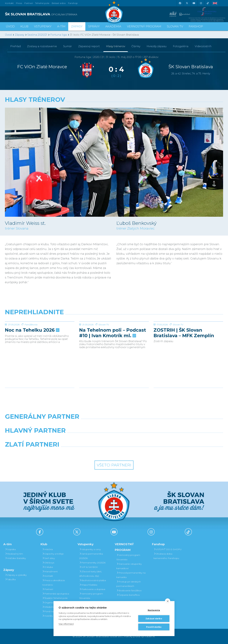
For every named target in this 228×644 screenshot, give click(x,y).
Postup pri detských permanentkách (129, 584)
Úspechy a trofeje (53, 554)
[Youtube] (194, 3)
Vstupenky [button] (43, 26)
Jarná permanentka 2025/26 (91, 556)
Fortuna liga (59, 35)
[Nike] (114, 425)
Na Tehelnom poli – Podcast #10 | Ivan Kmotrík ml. (113, 357)
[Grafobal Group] (142, 452)
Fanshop (73, 3)
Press (19, 3)
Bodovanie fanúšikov (129, 590)
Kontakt (48, 576)
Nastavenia (154, 610)
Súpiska (10, 549)
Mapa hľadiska (88, 585)
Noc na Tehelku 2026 (32, 354)
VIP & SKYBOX (88, 567)
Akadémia (113, 26)
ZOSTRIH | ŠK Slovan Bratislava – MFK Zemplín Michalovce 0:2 (184, 357)
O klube (48, 567)
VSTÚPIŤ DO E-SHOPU (168, 549)
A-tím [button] (61, 26)
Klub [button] (24, 26)
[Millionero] (142, 439)
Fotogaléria (181, 46)
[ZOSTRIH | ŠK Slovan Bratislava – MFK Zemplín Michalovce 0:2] (188, 333)
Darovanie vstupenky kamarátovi (129, 566)
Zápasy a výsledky (16, 575)
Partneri (48, 589)
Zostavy (42, 46)
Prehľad (16, 46)
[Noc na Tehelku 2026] (40, 333)
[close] (168, 601)
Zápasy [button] (77, 26)
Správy (94, 26)
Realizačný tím (14, 554)
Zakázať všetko (154, 619)
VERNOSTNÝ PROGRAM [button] (144, 26)
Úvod (10, 26)
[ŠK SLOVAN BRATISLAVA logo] (58, 14)
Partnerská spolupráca (56, 594)
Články (136, 46)
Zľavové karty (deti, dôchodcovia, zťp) (90, 574)
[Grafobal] (86, 439)
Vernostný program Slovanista (91, 596)
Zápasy (20, 35)
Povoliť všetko (154, 627)
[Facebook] (180, 3)
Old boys (48, 563)
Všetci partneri (114, 465)
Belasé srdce (59, 3)
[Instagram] (201, 3)
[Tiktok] (208, 3)
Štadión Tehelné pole (55, 598)
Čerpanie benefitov (128, 595)
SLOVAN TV (175, 26)
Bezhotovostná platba (93, 580)
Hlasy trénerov (116, 46)
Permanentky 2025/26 (92, 563)
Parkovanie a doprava (92, 589)
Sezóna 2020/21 (37, 35)
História (47, 549)
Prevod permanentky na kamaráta (131, 575)
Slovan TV (104, 348)
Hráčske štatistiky (15, 558)
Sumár (68, 46)
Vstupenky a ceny (90, 549)
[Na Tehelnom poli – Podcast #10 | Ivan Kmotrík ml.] (114, 333)
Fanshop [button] (196, 26)
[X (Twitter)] (187, 3)
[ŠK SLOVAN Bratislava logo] (114, 12)
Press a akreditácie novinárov (54, 583)
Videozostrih (203, 46)
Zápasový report (89, 46)
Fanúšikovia (31, 348)
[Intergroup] (86, 452)
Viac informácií (66, 624)
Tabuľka (10, 579)
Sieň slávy (48, 558)
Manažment (50, 571)
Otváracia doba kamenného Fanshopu (166, 556)
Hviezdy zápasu (157, 46)
